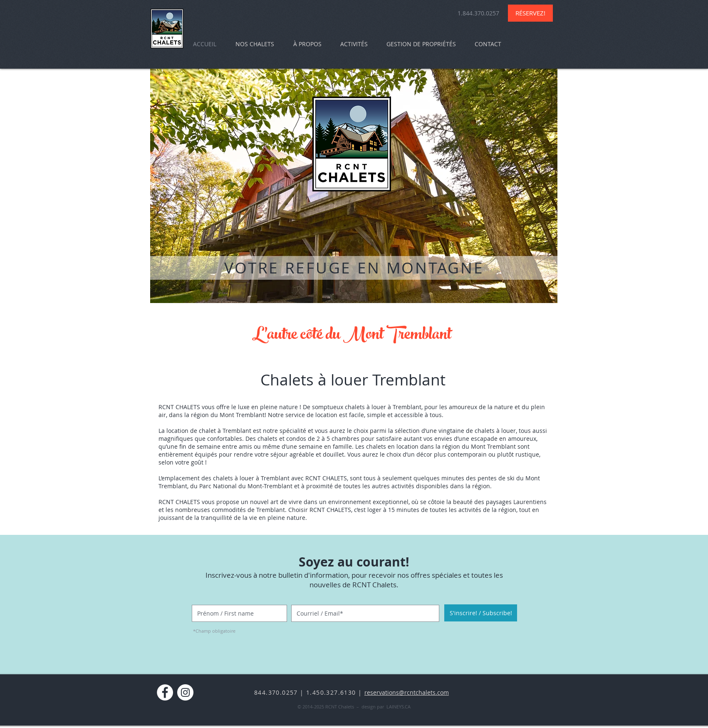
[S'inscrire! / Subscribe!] (481, 613)
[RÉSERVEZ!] (530, 13)
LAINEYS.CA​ (399, 707)
